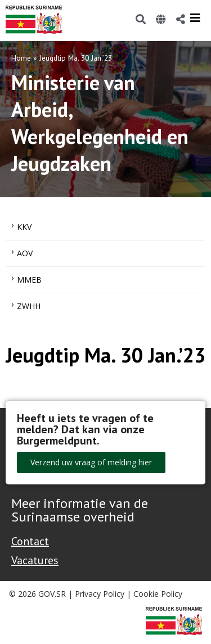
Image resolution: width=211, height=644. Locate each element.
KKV (24, 227)
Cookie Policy (158, 594)
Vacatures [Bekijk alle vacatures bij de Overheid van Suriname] (35, 560)
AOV (25, 253)
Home (21, 58)
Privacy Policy (100, 594)
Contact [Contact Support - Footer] (30, 541)
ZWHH (29, 306)
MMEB (29, 280)
